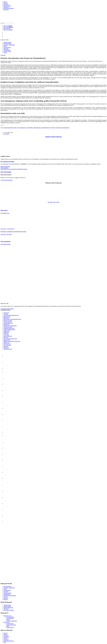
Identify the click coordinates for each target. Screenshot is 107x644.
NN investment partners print (10, 339)
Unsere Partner (6, 310)
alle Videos (9, 234)
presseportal (6, 134)
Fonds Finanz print (8, 327)
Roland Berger (66, 128)
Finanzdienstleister (45, 128)
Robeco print (6, 343)
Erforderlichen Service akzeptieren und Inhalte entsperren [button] (14, 169)
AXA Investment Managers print (11, 315)
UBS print (6, 346)
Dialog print (6, 324)
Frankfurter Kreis (8, 616)
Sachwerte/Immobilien (12, 621)
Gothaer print (7, 331)
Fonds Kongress (10, 627)
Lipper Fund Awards (11, 625)
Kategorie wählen (5, 40)
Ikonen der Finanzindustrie (10, 596)
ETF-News (6, 609)
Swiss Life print (7, 345)
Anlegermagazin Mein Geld (10, 128)
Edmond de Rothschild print (10, 326)
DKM (8, 626)
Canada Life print (8, 322)
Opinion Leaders (7, 42)
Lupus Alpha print (8, 336)
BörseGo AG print (8, 320)
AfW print (6, 314)
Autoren (5, 638)
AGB (5, 642)
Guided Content (7, 606)
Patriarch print (7, 340)
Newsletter (6, 4)
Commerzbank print (8, 323)
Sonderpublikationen (8, 608)
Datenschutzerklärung (9, 8)
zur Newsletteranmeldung (7, 180)
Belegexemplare (7, 6)
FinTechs (52, 128)
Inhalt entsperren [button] (4, 168)
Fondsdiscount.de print (9, 328)
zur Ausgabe (3, 309)
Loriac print (6, 335)
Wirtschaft (6, 49)
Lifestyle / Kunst (7, 51)
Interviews (6, 598)
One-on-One (3, 229)
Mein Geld (8, 27)
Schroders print (7, 344)
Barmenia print (7, 317)
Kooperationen (59, 128)
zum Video (3, 234)
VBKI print (6, 348)
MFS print (6, 337)
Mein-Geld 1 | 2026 (4, 303)
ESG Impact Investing (9, 610)
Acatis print (6, 313)
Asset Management (21, 128)
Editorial (5, 599)
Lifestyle (6, 597)
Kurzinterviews (11, 229)
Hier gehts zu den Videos (53, 202)
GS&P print (6, 332)
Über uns (6, 3)
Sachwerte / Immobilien (9, 45)
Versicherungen (7, 47)
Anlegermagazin (7, 605)
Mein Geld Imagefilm (6, 172)
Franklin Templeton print (9, 330)
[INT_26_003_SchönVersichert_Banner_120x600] (6, 581)
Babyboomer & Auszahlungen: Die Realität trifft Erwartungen (13, 232)
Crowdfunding (30, 128)
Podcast (5, 2)
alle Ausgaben (10, 309)
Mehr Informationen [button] (5, 166)
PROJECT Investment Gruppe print (12, 341)
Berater (5, 46)
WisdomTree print (8, 349)
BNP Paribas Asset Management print (12, 319)
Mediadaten (6, 7)
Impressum (6, 10)
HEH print (6, 333)
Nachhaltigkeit (7, 50)
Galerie (5, 53)
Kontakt (5, 634)
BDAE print (6, 318)
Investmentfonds (7, 44)
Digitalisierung (37, 128)
